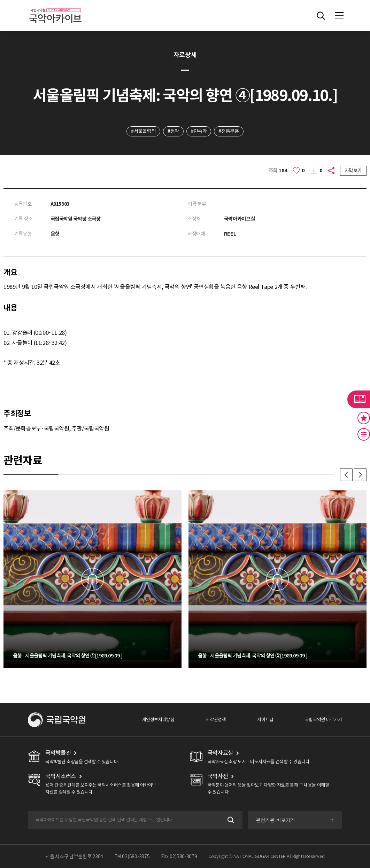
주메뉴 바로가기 (0, 0)
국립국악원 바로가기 (323, 720)
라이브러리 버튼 (359, 399)
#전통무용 (229, 131)
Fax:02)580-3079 (179, 857)
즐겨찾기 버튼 (364, 418)
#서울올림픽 (143, 131)
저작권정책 (216, 720)
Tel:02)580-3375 (132, 857)
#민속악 (199, 131)
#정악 (173, 131)
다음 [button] (360, 475)
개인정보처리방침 (158, 720)
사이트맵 (265, 720)
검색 (230, 820)
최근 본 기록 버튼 (364, 434)
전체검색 (321, 16)
